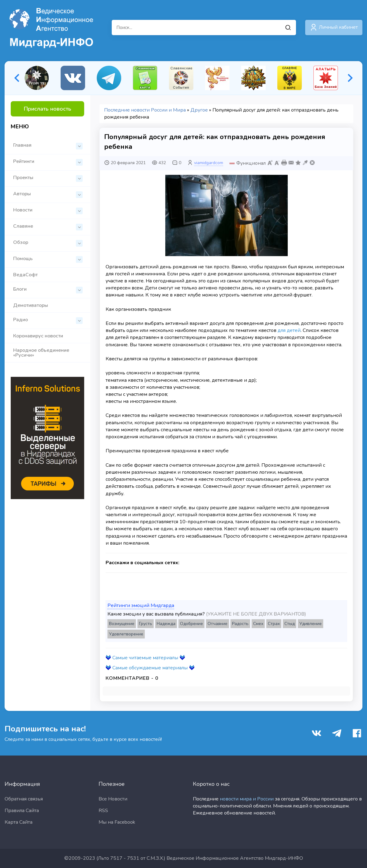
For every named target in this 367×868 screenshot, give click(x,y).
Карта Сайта (19, 822)
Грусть (146, 624)
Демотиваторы (31, 305)
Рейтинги (48, 162)
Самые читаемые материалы (145, 658)
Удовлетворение (126, 634)
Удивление (311, 624)
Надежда (166, 624)
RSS (103, 811)
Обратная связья (24, 799)
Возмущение (122, 624)
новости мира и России (247, 799)
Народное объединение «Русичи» (41, 353)
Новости (48, 210)
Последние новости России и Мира (145, 110)
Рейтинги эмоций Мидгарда (141, 605)
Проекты (48, 178)
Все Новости (113, 799)
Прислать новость (48, 109)
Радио (48, 320)
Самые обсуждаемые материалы (150, 668)
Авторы (48, 194)
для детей (289, 330)
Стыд (290, 624)
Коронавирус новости (38, 336)
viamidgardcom (209, 163)
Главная (48, 146)
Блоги (48, 290)
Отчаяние (217, 624)
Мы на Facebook (117, 822)
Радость (240, 624)
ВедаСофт (25, 275)
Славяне (48, 227)
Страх (274, 624)
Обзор (48, 243)
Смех (258, 624)
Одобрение (191, 624)
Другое (199, 110)
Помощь (48, 259)
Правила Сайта (22, 811)
